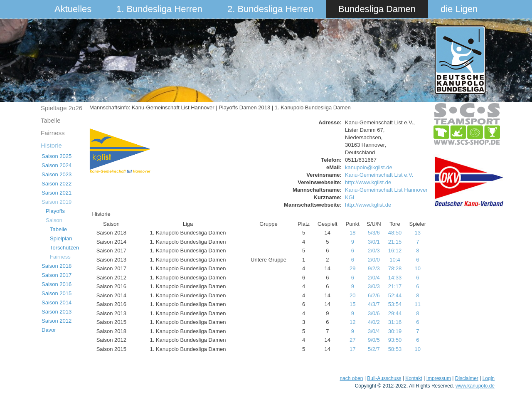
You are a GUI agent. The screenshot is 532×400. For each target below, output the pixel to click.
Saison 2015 (57, 293)
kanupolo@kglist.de (369, 167)
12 (352, 322)
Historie (51, 145)
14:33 (395, 278)
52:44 (395, 295)
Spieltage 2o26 (62, 108)
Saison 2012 (57, 321)
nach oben (351, 378)
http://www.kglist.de (368, 182)
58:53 (395, 349)
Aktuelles (73, 9)
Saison (54, 220)
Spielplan (61, 238)
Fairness (53, 133)
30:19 (395, 331)
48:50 (395, 233)
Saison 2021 (57, 193)
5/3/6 (374, 233)
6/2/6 (374, 295)
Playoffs (55, 211)
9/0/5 (374, 340)
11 (418, 304)
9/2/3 (374, 268)
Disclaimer (467, 378)
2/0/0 (374, 260)
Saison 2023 (57, 174)
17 (352, 349)
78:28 (395, 268)
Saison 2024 (57, 165)
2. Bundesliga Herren (270, 9)
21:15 (395, 242)
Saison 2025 (57, 156)
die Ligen (459, 9)
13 (418, 233)
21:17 (395, 286)
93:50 (395, 340)
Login (489, 378)
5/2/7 (374, 349)
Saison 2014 (57, 302)
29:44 (395, 313)
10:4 (395, 260)
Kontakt (414, 378)
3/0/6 (374, 313)
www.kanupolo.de (475, 386)
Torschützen (64, 248)
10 (418, 268)
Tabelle (51, 120)
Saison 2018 (57, 266)
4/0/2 (374, 322)
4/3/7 (374, 304)
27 (352, 340)
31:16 (395, 322)
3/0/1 (374, 242)
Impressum (439, 378)
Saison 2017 (57, 275)
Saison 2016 (57, 284)
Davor (49, 330)
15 (352, 304)
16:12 (395, 251)
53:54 (395, 304)
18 (352, 233)
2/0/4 (374, 278)
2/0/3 (374, 251)
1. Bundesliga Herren (159, 9)
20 (352, 295)
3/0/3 (374, 286)
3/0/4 (374, 331)
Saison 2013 (57, 312)
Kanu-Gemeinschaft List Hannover (386, 190)
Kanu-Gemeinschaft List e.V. (379, 175)
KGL (350, 197)
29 (352, 268)
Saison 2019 (57, 202)
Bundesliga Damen (377, 9)
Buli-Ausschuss (384, 378)
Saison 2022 (57, 184)
